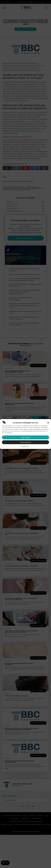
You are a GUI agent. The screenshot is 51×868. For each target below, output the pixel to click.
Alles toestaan (26, 438)
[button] (48, 423)
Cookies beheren (26, 442)
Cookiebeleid (25, 446)
